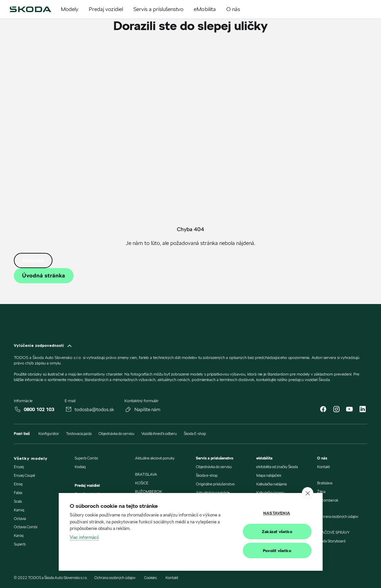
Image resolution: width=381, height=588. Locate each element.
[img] (30, 9)
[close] (308, 493)
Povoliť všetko (277, 551)
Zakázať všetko (277, 532)
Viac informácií (84, 537)
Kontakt (33, 260)
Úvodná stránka (44, 276)
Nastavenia (277, 513)
